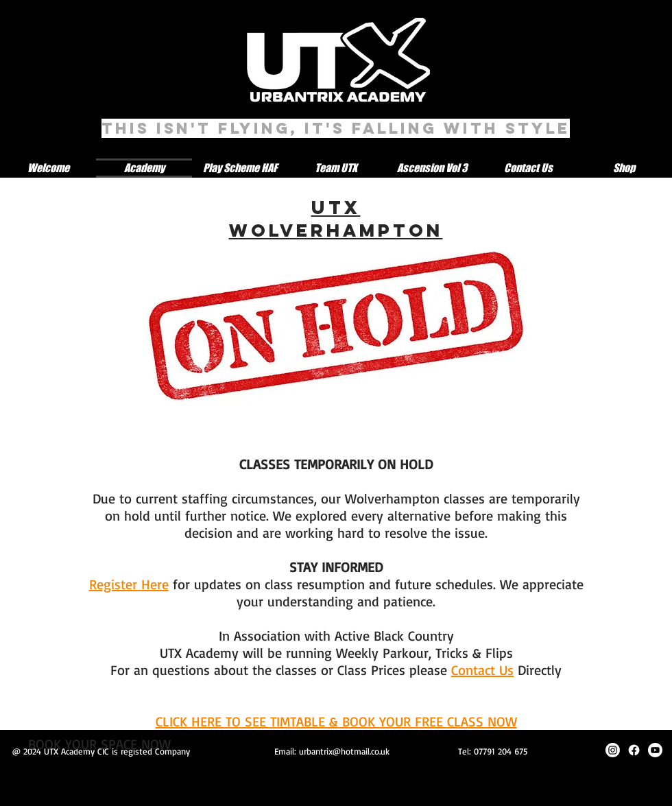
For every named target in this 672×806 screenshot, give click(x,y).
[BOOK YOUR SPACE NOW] (99, 744)
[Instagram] (613, 750)
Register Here (129, 584)
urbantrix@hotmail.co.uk (344, 751)
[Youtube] (655, 750)
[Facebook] (634, 750)
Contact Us (482, 670)
